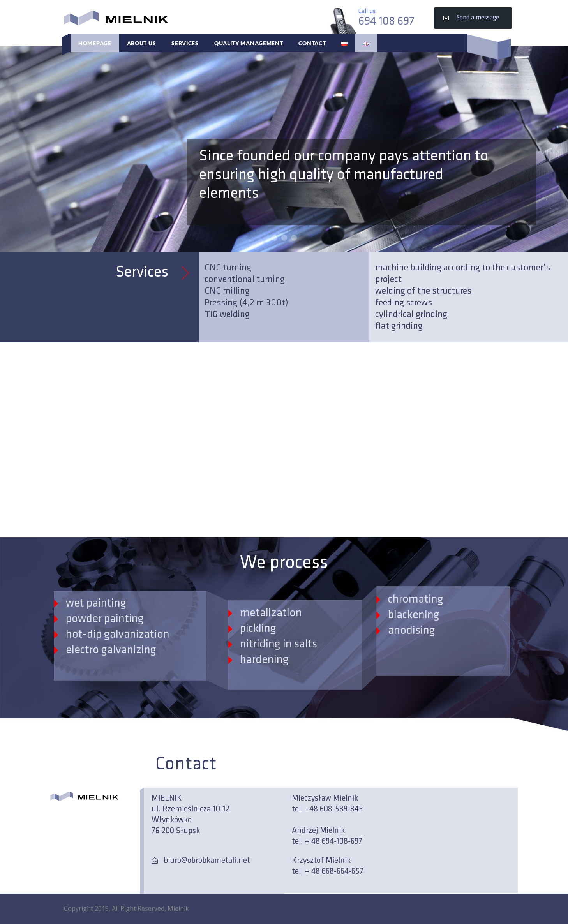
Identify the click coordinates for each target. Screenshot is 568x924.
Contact (312, 43)
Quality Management (249, 43)
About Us (142, 43)
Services (185, 43)
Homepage (95, 43)
